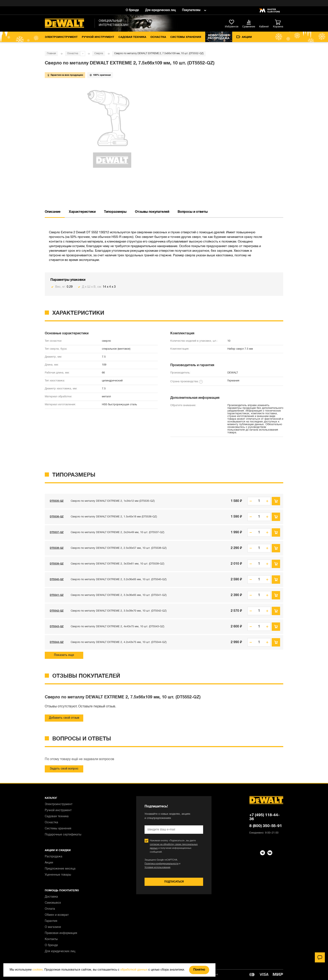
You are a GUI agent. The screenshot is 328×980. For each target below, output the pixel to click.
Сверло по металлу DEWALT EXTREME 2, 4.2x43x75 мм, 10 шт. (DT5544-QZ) (119, 642)
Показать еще (64, 655)
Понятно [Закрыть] (199, 970)
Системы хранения (186, 37)
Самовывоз (53, 903)
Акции (244, 37)
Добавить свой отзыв (64, 718)
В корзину (276, 501)
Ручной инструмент (98, 37)
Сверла (99, 53)
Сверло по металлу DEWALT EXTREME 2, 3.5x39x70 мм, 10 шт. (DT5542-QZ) (119, 611)
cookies (38, 970)
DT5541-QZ (57, 595)
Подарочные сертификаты (63, 835)
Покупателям (191, 10)
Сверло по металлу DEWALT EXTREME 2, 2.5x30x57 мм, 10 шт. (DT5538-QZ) (119, 548)
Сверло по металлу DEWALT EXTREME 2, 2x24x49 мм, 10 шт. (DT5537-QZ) (117, 532)
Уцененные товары (58, 875)
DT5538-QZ (57, 548)
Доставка (51, 897)
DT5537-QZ (57, 532)
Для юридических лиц (160, 10)
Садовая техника (132, 37)
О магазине (53, 927)
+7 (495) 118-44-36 (265, 817)
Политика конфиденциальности (161, 864)
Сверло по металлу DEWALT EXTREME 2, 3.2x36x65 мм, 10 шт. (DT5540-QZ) (119, 580)
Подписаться (174, 882)
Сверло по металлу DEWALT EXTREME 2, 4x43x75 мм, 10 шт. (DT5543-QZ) (117, 627)
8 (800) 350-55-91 (266, 826)
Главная (51, 53)
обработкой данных (134, 970)
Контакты (51, 939)
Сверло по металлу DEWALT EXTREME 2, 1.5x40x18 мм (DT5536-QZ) (114, 517)
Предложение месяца (60, 869)
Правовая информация (61, 933)
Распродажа (54, 857)
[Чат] (320, 957)
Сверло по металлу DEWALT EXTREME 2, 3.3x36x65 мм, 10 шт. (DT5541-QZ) (119, 595)
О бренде (132, 10)
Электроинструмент (61, 37)
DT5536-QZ (57, 517)
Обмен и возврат (57, 915)
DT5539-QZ (57, 564)
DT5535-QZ (57, 501)
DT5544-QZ (57, 642)
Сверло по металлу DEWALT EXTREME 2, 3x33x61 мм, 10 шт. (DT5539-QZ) (117, 564)
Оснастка (158, 37)
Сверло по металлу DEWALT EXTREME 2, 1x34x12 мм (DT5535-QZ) (113, 501)
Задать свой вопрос (64, 769)
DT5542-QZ (57, 611)
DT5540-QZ (57, 579)
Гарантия (51, 921)
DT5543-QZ (57, 627)
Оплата (50, 909)
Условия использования (157, 867)
